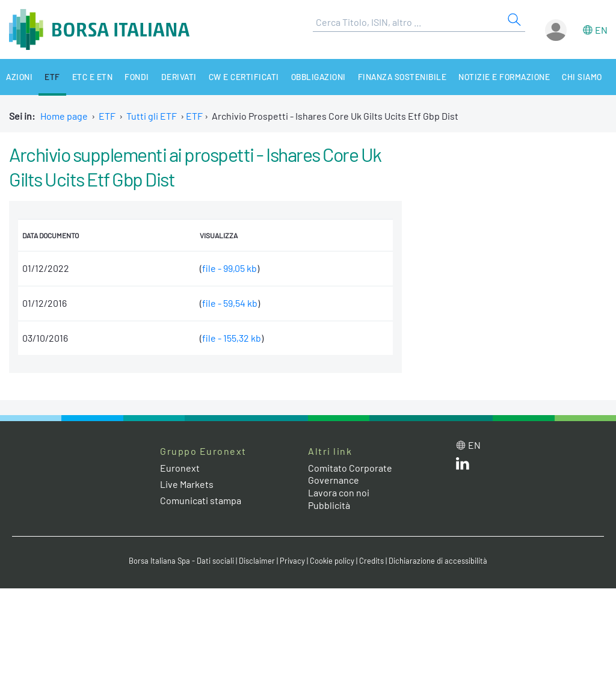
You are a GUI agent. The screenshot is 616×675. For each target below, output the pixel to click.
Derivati (180, 77)
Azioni (20, 77)
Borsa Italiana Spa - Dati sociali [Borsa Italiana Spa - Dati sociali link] (181, 561)
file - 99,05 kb (229, 268)
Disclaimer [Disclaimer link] (257, 561)
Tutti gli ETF (152, 116)
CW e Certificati (245, 77)
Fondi (137, 77)
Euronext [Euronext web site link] (180, 468)
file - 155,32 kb (232, 338)
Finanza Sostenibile (405, 77)
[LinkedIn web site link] (463, 466)
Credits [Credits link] (371, 561)
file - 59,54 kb (230, 303)
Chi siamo (587, 77)
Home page (64, 116)
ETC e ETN (93, 77)
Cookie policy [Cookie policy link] (332, 561)
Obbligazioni (321, 77)
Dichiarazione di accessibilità (438, 561)
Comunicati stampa (201, 500)
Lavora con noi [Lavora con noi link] (339, 492)
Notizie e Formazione (508, 77)
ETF (53, 77)
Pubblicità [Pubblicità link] (329, 505)
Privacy (292, 561)
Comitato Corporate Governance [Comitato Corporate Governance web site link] (350, 474)
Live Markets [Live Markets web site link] (187, 484)
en (601, 30)
